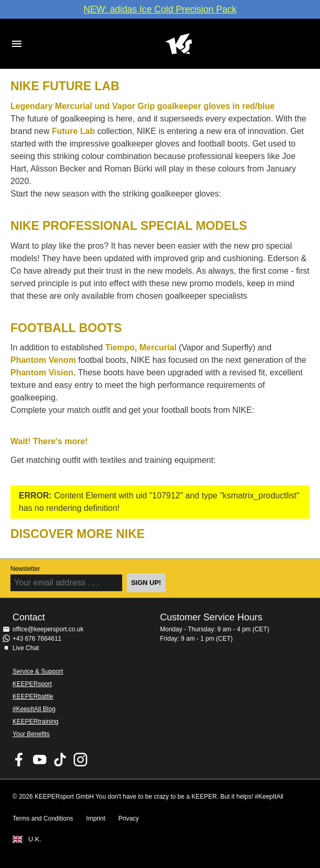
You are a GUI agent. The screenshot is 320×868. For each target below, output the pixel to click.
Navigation (17, 44)
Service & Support (38, 671)
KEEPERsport (32, 684)
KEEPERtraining (35, 722)
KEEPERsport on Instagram (80, 760)
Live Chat (26, 648)
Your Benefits (31, 734)
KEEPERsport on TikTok (60, 760)
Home (179, 44)
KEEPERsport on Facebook (19, 760)
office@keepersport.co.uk (48, 629)
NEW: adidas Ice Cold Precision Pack (160, 9)
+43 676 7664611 (37, 639)
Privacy (129, 818)
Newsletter (25, 569)
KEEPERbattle (33, 696)
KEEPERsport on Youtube (40, 760)
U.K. (35, 839)
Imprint (96, 818)
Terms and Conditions (43, 818)
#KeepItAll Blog (34, 709)
